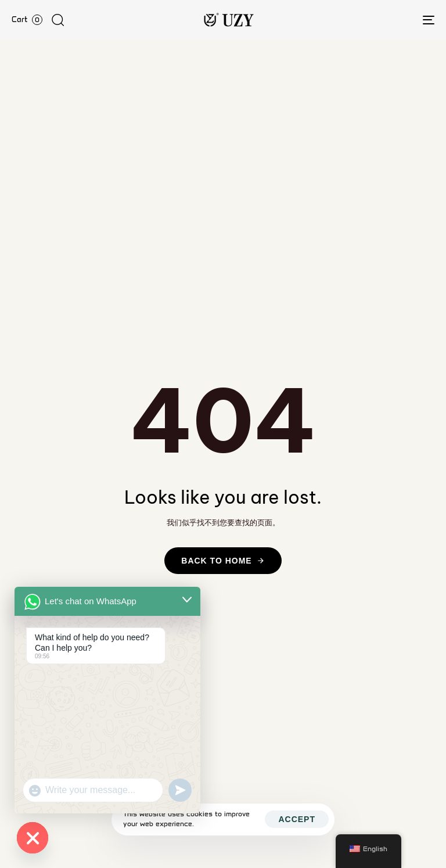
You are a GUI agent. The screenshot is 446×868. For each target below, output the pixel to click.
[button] (57, 20)
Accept (297, 819)
